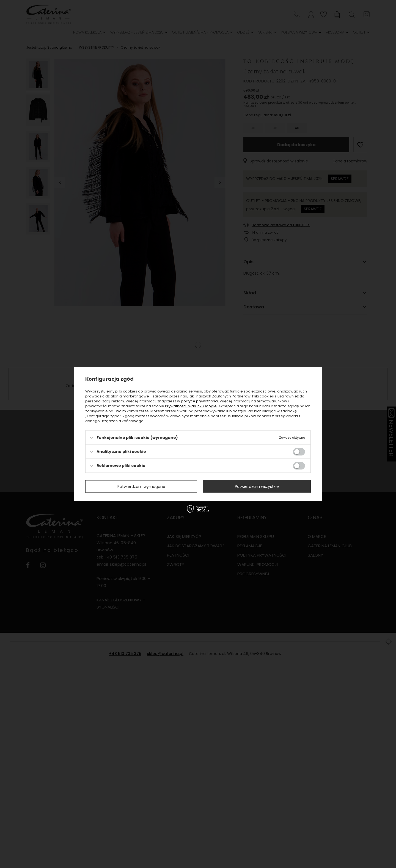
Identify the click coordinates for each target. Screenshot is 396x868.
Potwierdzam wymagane (141, 486)
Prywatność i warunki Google (191, 406)
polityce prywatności (200, 401)
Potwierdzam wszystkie (257, 486)
